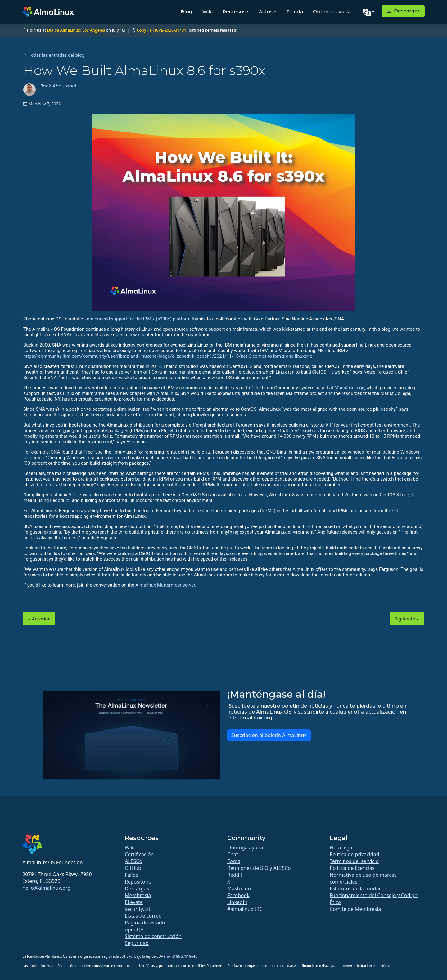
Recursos (234, 12)
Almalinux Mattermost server (165, 585)
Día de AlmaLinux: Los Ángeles (76, 30)
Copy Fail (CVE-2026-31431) (162, 30)
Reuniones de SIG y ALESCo (259, 868)
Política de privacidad (354, 854)
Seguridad (137, 943)
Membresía (138, 895)
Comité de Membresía (355, 909)
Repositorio (138, 882)
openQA (134, 929)
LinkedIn (237, 902)
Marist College (349, 388)
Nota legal (342, 848)
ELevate (134, 902)
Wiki (208, 12)
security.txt (138, 909)
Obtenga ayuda (332, 12)
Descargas (137, 888)
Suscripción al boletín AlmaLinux (269, 735)
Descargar (403, 11)
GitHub (133, 868)
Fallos (131, 875)
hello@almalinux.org (46, 888)
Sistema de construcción (153, 936)
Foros (234, 861)
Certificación (139, 854)
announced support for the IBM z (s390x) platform (139, 319)
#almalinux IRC (245, 909)
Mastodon (239, 888)
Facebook (238, 895)
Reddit (235, 875)
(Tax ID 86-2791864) (180, 956)
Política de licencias (352, 868)
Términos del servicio (354, 861)
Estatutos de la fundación (359, 888)
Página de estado (145, 923)
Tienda (295, 12)
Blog (187, 12)
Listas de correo (143, 916)
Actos (266, 12)
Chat (233, 854)
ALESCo (133, 861)
